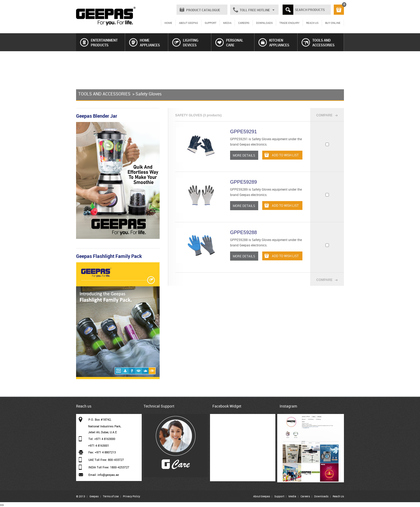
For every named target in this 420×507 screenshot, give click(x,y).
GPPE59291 (243, 132)
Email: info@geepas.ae (104, 475)
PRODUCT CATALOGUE (203, 10)
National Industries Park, (105, 426)
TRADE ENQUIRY (289, 23)
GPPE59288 (243, 232)
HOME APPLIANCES (145, 43)
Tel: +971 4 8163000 (102, 439)
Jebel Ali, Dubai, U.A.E (102, 432)
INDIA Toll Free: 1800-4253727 (109, 467)
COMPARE (324, 115)
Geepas (94, 496)
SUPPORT (211, 23)
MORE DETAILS (244, 155)
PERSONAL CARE (229, 43)
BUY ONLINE (333, 23)
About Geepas (262, 496)
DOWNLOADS (264, 23)
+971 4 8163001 (99, 445)
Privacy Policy (132, 496)
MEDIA (227, 23)
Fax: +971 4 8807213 (102, 452)
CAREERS (244, 23)
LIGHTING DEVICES (185, 43)
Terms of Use (111, 496)
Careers (305, 496)
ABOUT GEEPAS (188, 23)
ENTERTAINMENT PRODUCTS (99, 43)
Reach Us (338, 496)
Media (292, 496)
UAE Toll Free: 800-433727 (106, 460)
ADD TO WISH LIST (282, 155)
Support (279, 496)
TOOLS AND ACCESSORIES (318, 43)
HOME (168, 23)
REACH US (312, 23)
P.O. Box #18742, (100, 419)
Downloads (321, 496)
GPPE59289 (243, 182)
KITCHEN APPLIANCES (274, 43)
